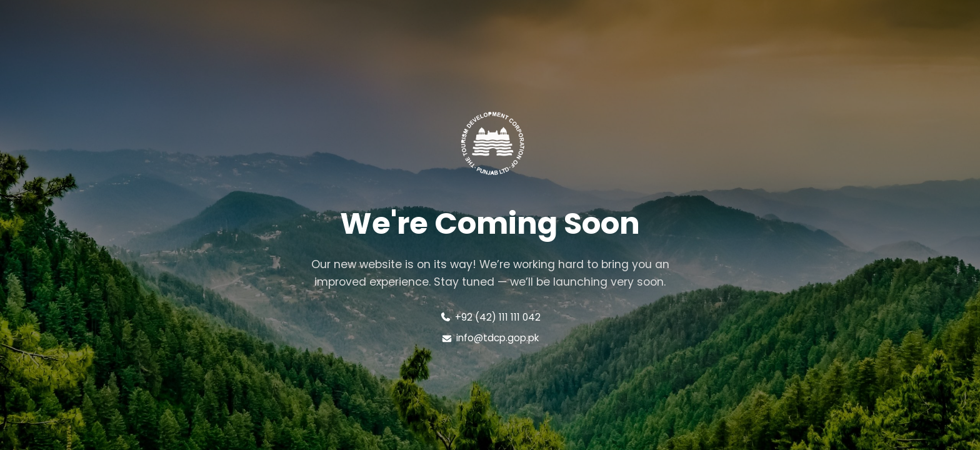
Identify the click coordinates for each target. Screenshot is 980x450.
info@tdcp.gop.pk (490, 338)
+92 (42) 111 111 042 (490, 317)
